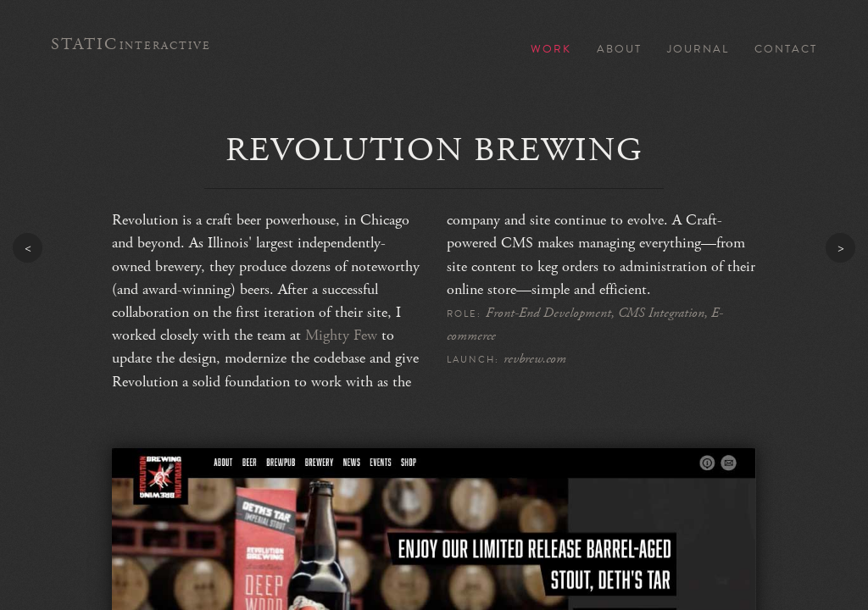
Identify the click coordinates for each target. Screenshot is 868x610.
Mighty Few (341, 335)
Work (551, 49)
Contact (786, 49)
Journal (698, 49)
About (619, 49)
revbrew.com (535, 359)
